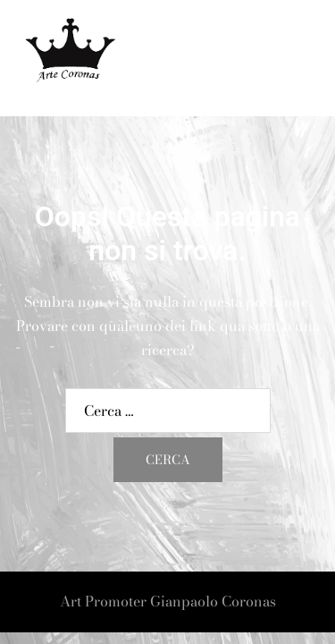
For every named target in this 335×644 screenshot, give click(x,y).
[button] (278, 59)
